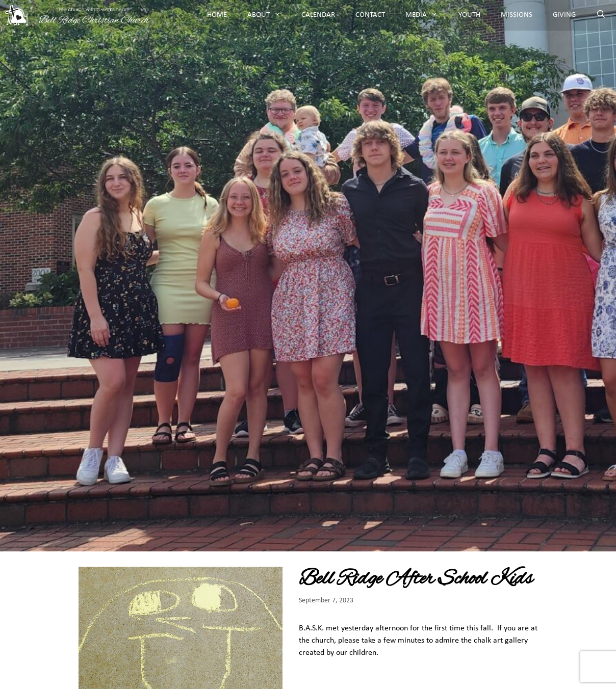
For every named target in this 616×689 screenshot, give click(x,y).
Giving (564, 15)
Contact (370, 15)
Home (217, 15)
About (269, 15)
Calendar (318, 15)
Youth (469, 15)
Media (427, 15)
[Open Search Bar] (601, 15)
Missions (517, 15)
